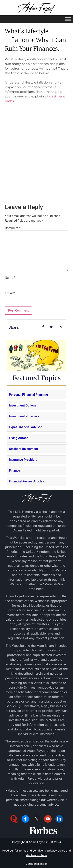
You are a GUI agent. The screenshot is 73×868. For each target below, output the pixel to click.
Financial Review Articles (26, 481)
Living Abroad (19, 438)
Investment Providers (24, 416)
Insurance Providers (23, 460)
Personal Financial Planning (28, 395)
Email (10, 293)
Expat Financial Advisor (25, 427)
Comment (13, 228)
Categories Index (37, 864)
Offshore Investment (23, 449)
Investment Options (23, 405)
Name (10, 278)
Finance (15, 471)
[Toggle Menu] (68, 19)
